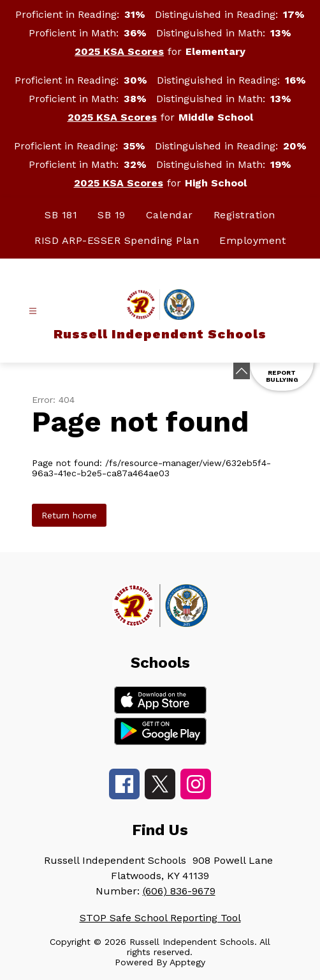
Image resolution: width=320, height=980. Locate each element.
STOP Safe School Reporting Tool (160, 918)
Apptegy (187, 962)
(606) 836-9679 (179, 891)
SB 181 (61, 215)
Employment (252, 240)
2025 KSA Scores (119, 51)
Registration (244, 215)
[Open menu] (33, 311)
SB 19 (112, 215)
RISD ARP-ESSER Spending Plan (117, 240)
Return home (69, 515)
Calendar (170, 215)
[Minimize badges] (242, 371)
